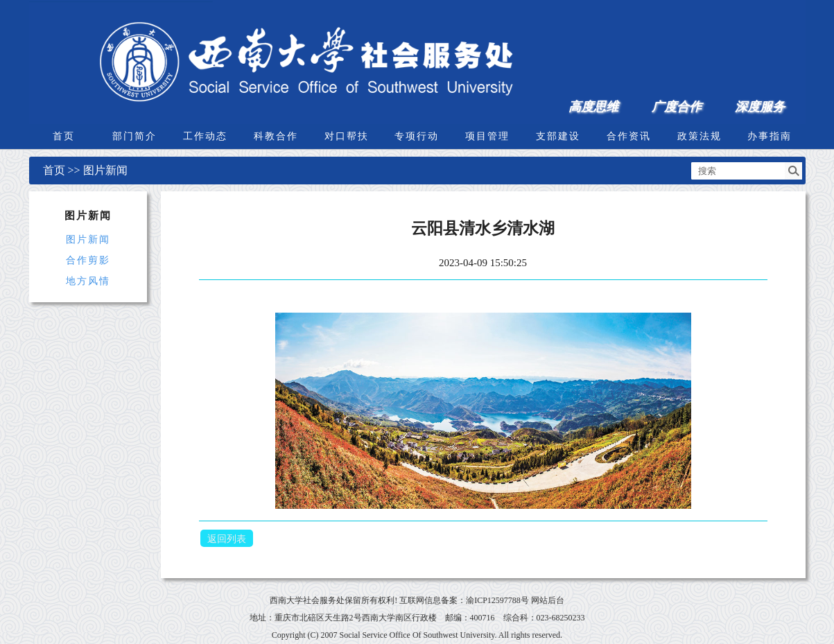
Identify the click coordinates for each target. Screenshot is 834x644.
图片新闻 (105, 170)
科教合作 (276, 136)
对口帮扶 (347, 136)
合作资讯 (629, 136)
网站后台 (548, 600)
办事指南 (770, 136)
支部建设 (558, 136)
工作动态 (205, 136)
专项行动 (417, 136)
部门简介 (134, 136)
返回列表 (227, 539)
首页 (64, 136)
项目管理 (487, 136)
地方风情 (88, 281)
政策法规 (700, 136)
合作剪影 (88, 260)
